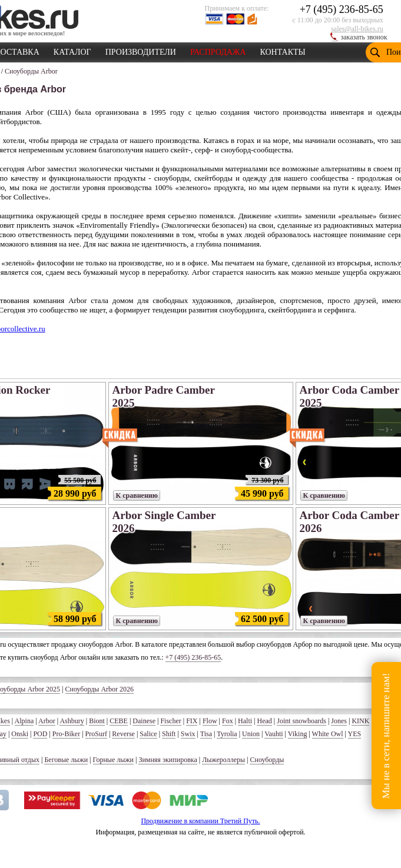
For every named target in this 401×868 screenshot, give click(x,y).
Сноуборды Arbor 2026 (100, 689)
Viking (298, 734)
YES (355, 734)
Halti (245, 721)
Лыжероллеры (223, 760)
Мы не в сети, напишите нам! (386, 735)
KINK (360, 721)
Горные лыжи (113, 760)
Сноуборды (267, 760)
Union (251, 734)
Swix (188, 734)
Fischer (170, 721)
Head (264, 721)
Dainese (144, 721)
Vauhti (274, 734)
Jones (339, 721)
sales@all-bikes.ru (357, 29)
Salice (148, 734)
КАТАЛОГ (72, 50)
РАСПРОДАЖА (218, 50)
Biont (97, 721)
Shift (169, 734)
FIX (192, 721)
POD (40, 734)
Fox (228, 721)
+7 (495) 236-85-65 (342, 9)
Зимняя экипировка (168, 760)
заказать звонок (364, 37)
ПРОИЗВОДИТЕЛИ (141, 50)
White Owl (328, 734)
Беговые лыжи (66, 760)
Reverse (123, 734)
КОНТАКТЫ (283, 50)
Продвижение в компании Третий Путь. (200, 821)
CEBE (119, 721)
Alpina (24, 721)
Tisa (206, 734)
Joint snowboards (301, 721)
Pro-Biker (66, 734)
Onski (20, 734)
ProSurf (96, 734)
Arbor (47, 721)
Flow (210, 721)
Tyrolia (227, 734)
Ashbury (72, 721)
